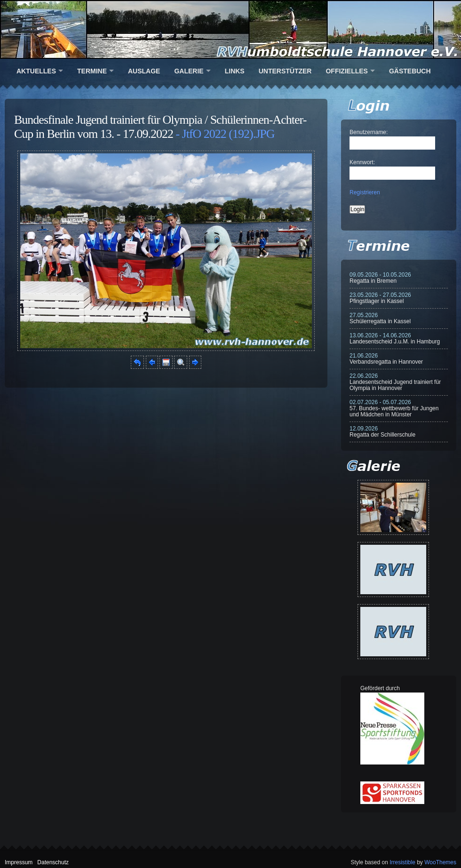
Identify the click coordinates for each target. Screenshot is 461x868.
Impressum (19, 862)
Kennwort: (362, 162)
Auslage (144, 71)
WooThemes (440, 862)
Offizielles (346, 71)
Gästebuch (410, 71)
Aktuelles (36, 71)
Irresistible (402, 862)
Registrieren (365, 192)
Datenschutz (53, 862)
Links (235, 71)
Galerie (189, 71)
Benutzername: (369, 132)
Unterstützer (285, 71)
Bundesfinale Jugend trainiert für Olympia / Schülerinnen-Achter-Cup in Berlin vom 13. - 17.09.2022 (160, 127)
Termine (92, 71)
